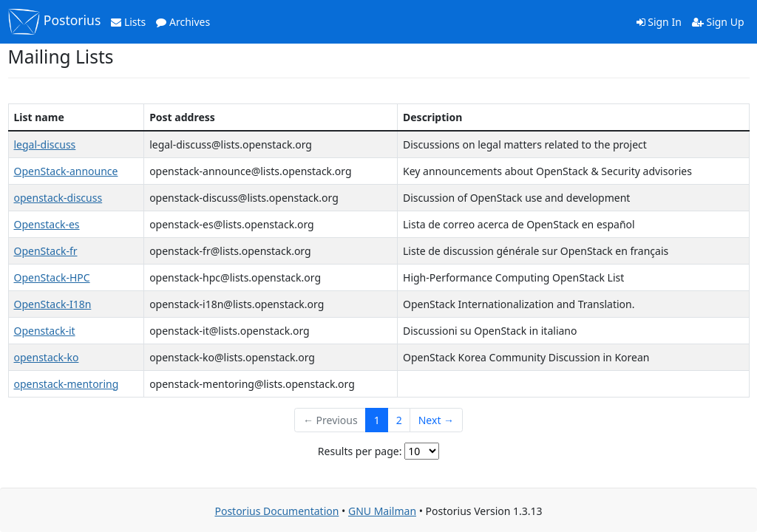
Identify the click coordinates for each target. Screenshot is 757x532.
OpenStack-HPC (52, 277)
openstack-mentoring (67, 384)
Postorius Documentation (276, 511)
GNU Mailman (382, 511)
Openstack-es (47, 224)
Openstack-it (45, 331)
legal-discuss (45, 144)
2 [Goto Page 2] (399, 420)
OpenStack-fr (46, 251)
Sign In (659, 22)
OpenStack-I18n (53, 304)
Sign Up (718, 22)
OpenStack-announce (66, 171)
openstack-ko (47, 357)
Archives (183, 22)
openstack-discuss (58, 198)
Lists (128, 22)
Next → (436, 420)
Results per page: (360, 451)
